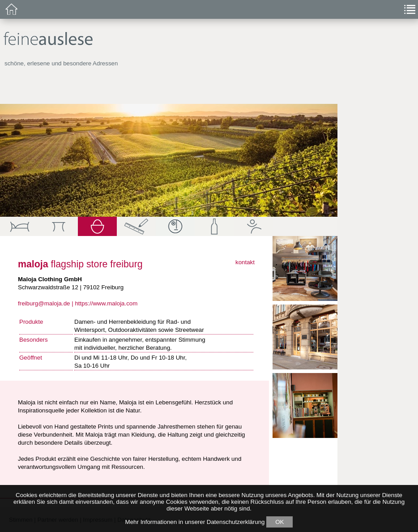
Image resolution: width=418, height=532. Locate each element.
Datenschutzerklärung (236, 522)
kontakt (245, 262)
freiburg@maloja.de (44, 303)
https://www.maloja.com (106, 303)
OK (279, 522)
